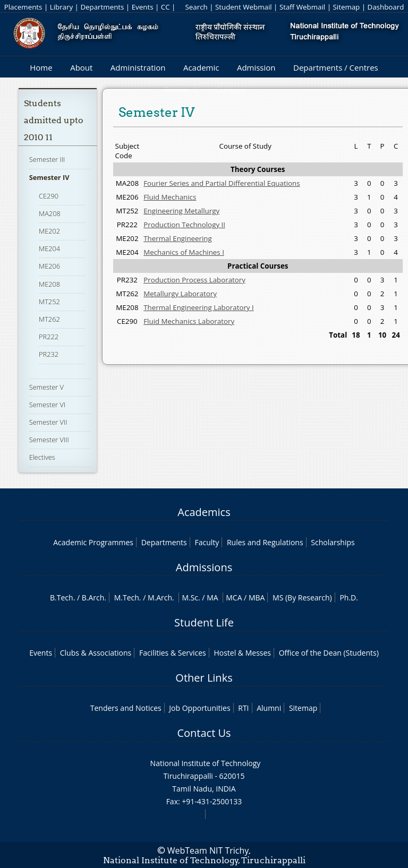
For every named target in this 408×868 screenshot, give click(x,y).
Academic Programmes (93, 542)
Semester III (47, 159)
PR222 (49, 337)
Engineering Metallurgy (181, 211)
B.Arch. (94, 598)
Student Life (204, 622)
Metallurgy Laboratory (180, 294)
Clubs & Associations (96, 653)
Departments (102, 7)
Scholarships (333, 542)
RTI (243, 708)
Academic (201, 67)
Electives (42, 457)
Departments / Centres (336, 67)
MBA (257, 598)
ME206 (49, 266)
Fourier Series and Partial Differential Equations (222, 183)
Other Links (204, 678)
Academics (204, 512)
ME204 (49, 248)
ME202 (49, 231)
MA (212, 598)
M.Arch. (161, 598)
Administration (138, 67)
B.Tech (62, 598)
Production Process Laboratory (194, 280)
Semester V (46, 387)
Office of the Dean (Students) (329, 653)
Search (196, 7)
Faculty (207, 542)
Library (61, 7)
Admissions (204, 567)
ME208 (49, 284)
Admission (256, 67)
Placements (23, 7)
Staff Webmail (302, 7)
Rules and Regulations (265, 542)
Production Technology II (184, 225)
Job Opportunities (199, 708)
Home (41, 67)
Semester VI (48, 405)
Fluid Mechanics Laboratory (189, 321)
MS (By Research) (302, 598)
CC (165, 7)
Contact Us (204, 733)
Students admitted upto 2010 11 (54, 120)
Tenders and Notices (126, 708)
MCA (234, 598)
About (81, 67)
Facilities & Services (173, 653)
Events (143, 7)
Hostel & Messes (242, 653)
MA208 (50, 213)
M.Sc (190, 598)
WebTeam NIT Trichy (208, 850)
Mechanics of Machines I (184, 252)
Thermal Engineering (178, 238)
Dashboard (386, 7)
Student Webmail (244, 7)
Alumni (269, 708)
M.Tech (127, 598)
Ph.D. (349, 598)
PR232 (49, 354)
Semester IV (49, 177)
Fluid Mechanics (170, 197)
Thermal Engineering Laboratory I (199, 307)
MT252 (49, 302)
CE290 (49, 196)
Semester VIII (49, 440)
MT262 (49, 319)
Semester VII (48, 422)
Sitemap (346, 7)
